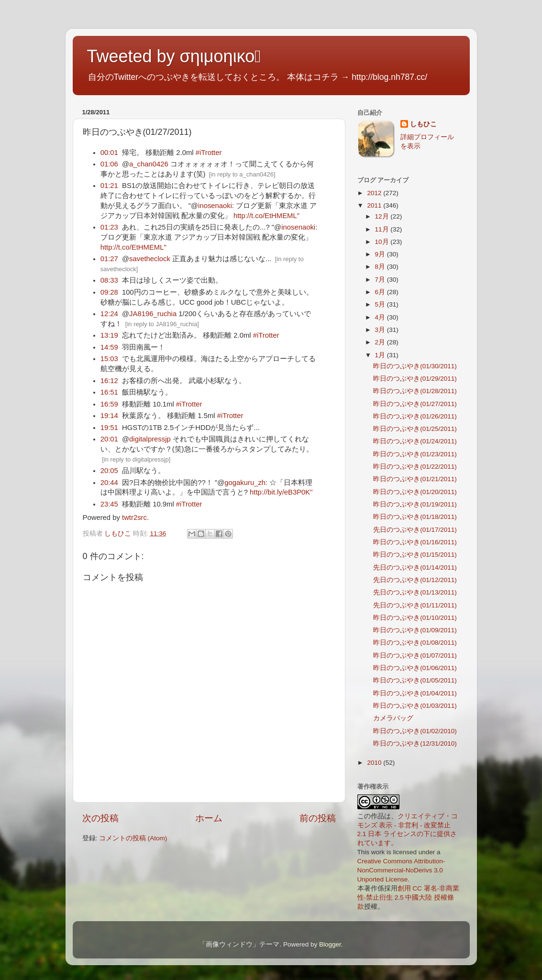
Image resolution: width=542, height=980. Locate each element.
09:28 (109, 292)
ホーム (209, 818)
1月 (381, 355)
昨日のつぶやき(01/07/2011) (415, 655)
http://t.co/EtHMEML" (266, 216)
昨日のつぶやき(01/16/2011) (415, 542)
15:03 (109, 359)
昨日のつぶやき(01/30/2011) (415, 366)
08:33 (109, 280)
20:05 (109, 471)
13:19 (109, 335)
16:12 (109, 381)
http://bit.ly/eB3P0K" (281, 492)
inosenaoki (215, 206)
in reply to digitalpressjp (136, 459)
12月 (383, 216)
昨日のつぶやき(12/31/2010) (415, 743)
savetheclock (150, 259)
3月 (381, 330)
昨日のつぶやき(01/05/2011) (415, 680)
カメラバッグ (393, 718)
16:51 (109, 392)
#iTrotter (209, 153)
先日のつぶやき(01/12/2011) (415, 580)
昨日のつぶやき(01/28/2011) (415, 391)
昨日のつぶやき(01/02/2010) (415, 731)
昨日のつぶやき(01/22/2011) (415, 467)
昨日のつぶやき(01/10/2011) (415, 618)
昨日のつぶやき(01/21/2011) (415, 479)
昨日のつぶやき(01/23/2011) (415, 454)
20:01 (109, 439)
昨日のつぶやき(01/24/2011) (415, 441)
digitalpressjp (150, 439)
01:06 (109, 164)
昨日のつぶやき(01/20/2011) (415, 492)
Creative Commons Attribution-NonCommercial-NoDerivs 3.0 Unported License (401, 870)
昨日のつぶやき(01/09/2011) (415, 630)
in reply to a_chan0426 (242, 174)
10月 (383, 242)
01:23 (109, 227)
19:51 (109, 428)
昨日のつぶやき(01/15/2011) (415, 555)
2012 (375, 193)
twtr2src (134, 518)
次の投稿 (100, 818)
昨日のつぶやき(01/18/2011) (415, 517)
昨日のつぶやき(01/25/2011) (415, 429)
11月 (383, 229)
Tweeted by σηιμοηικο (174, 56)
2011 (375, 205)
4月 (381, 317)
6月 (381, 292)
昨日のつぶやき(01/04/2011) (415, 693)
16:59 (109, 404)
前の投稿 (318, 818)
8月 (381, 267)
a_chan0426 (149, 164)
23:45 (109, 504)
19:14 (109, 416)
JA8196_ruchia (153, 314)
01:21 (109, 186)
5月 (381, 304)
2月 (381, 342)
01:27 (109, 259)
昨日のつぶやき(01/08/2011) (415, 643)
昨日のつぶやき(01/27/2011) (415, 404)
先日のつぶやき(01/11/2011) (415, 605)
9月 (381, 254)
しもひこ (423, 124)
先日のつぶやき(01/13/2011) (415, 592)
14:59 (109, 347)
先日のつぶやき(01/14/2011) (415, 567)
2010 (375, 763)
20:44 (109, 483)
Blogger (330, 944)
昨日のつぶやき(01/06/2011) (415, 668)
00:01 (109, 153)
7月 (381, 280)
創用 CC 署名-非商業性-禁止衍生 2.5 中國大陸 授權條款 (409, 897)
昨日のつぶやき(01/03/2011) (415, 706)
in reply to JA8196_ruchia (162, 324)
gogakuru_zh (245, 483)
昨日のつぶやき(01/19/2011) (415, 504)
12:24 (109, 314)
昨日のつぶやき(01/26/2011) (415, 416)
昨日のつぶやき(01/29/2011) (415, 379)
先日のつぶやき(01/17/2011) (415, 530)
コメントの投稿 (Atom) (133, 838)
